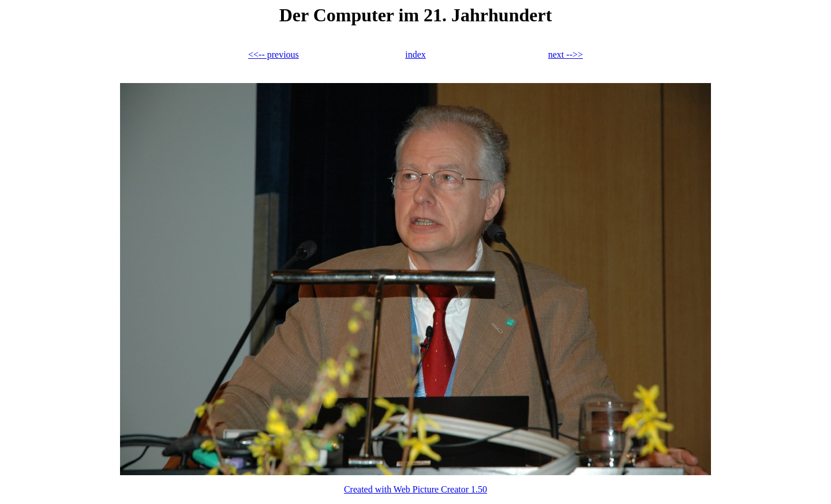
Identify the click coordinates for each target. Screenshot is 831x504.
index (415, 54)
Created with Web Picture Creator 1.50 (415, 489)
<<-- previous (274, 54)
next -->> (566, 54)
